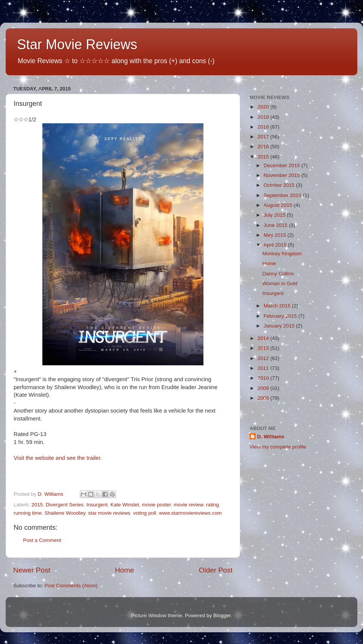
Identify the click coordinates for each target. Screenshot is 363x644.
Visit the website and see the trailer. (58, 458)
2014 (264, 338)
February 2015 (281, 316)
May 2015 (275, 235)
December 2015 (282, 165)
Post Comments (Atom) (71, 586)
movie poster (156, 505)
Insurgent (97, 505)
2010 (264, 378)
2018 (264, 127)
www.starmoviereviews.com (191, 513)
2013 (264, 348)
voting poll (145, 513)
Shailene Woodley (65, 513)
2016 (264, 147)
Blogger (222, 615)
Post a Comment (42, 540)
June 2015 (276, 225)
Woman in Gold (280, 283)
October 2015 (280, 185)
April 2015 (276, 245)
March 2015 (278, 306)
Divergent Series (65, 505)
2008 (264, 398)
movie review (188, 505)
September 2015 (283, 195)
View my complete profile (278, 447)
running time (28, 513)
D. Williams (271, 437)
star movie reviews (109, 513)
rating (213, 505)
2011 (264, 368)
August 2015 (279, 205)
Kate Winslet (125, 505)
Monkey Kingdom (282, 254)
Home (124, 570)
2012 (264, 358)
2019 (264, 117)
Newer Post (32, 570)
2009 (264, 388)
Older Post (216, 570)
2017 (264, 137)
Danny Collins (278, 274)
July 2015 (275, 215)
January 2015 (280, 326)
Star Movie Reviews (77, 44)
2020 (264, 107)
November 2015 (282, 175)
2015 (37, 505)
